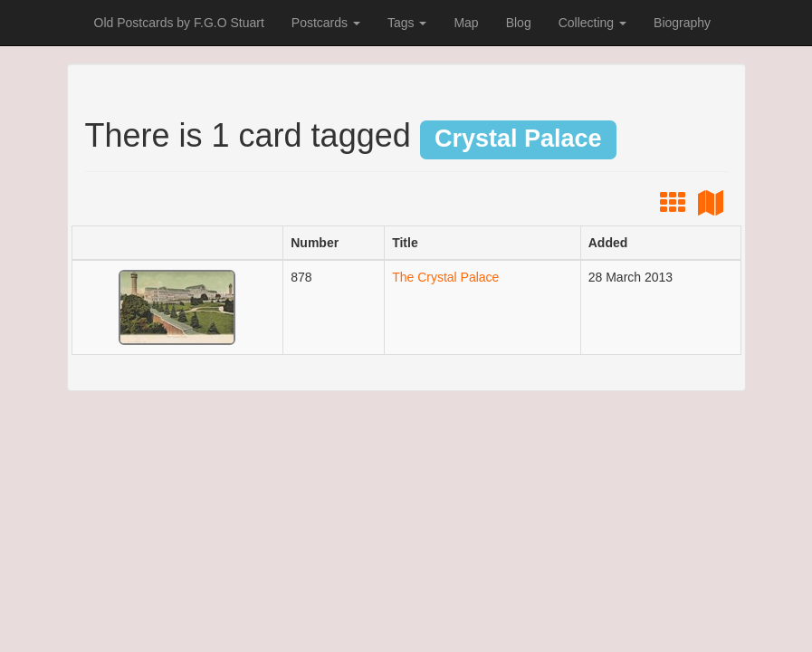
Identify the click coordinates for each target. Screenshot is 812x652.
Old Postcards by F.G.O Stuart (179, 23)
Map (466, 23)
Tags (407, 23)
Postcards (326, 23)
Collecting (592, 23)
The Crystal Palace (445, 277)
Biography (682, 23)
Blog (519, 23)
